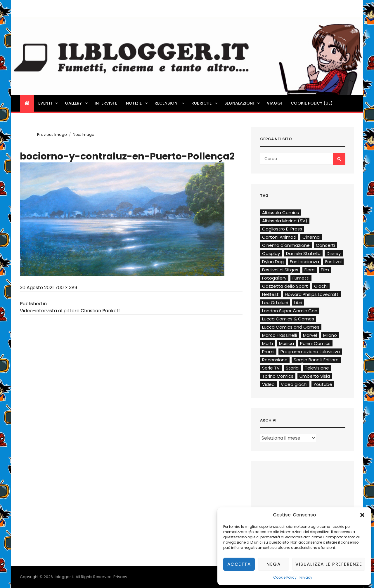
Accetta (239, 564)
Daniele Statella (303, 253)
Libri (298, 302)
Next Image (84, 135)
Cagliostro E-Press (282, 229)
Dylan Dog (273, 262)
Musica (286, 343)
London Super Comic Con (290, 311)
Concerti (325, 245)
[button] (362, 515)
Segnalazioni (243, 103)
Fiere (310, 270)
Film (325, 270)
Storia (292, 368)
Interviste (106, 103)
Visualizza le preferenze (329, 564)
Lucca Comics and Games (291, 327)
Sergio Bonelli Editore (316, 360)
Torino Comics (278, 376)
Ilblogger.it (64, 577)
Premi (268, 352)
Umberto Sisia (315, 376)
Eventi (49, 103)
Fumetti (301, 278)
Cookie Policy (285, 577)
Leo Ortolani (275, 302)
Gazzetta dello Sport (285, 286)
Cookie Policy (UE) (312, 103)
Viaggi (274, 103)
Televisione (317, 368)
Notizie (137, 103)
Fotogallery (274, 278)
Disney (334, 253)
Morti (267, 343)
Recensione (275, 360)
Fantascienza (304, 262)
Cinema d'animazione (286, 245)
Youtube (323, 384)
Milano (330, 335)
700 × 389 (66, 288)
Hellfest (270, 294)
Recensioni (170, 103)
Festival (333, 262)
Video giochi (294, 384)
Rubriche (205, 103)
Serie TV (271, 368)
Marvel (310, 335)
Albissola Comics (280, 213)
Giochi (321, 286)
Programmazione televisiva (310, 352)
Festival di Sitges (280, 270)
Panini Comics (315, 343)
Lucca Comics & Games (288, 319)
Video (268, 384)
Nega (273, 564)
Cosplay (271, 253)
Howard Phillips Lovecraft (312, 294)
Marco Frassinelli (279, 335)
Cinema (311, 237)
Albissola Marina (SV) (285, 221)
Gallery (77, 103)
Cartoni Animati (279, 237)
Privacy (306, 577)
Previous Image (52, 135)
